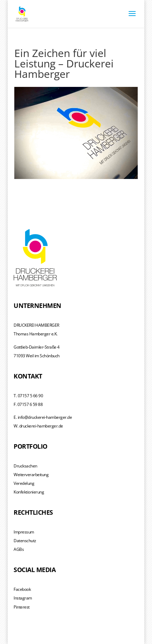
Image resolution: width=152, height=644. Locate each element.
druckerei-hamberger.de (41, 426)
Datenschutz (25, 541)
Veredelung (24, 483)
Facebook (22, 589)
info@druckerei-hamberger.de (45, 417)
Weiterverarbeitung (31, 475)
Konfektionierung (29, 492)
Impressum (24, 532)
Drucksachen (25, 466)
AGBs (19, 549)
